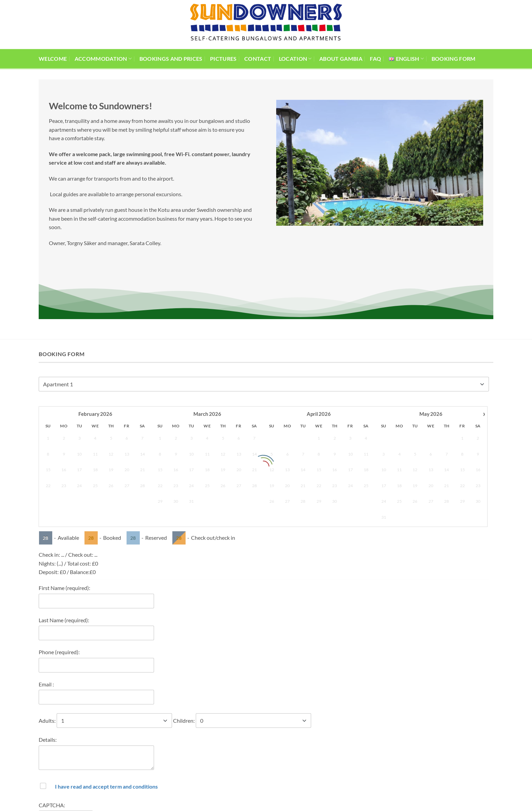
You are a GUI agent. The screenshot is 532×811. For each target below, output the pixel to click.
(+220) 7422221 (138, 768)
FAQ (375, 59)
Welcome (53, 59)
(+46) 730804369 (140, 776)
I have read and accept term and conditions (106, 675)
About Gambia (341, 59)
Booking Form (454, 59)
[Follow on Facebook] (335, 763)
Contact (258, 59)
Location (295, 59)
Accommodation (103, 59)
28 (45, 426)
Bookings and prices (171, 59)
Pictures (223, 59)
